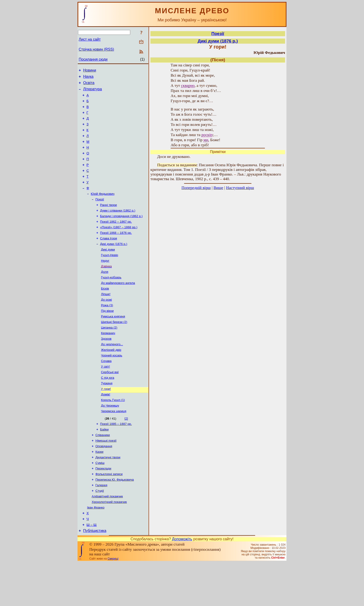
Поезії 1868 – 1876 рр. (116, 251)
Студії (100, 530)
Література (93, 92)
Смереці (113, 602)
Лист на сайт (90, 39)
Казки (99, 488)
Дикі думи (108, 269)
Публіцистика (95, 574)
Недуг (105, 281)
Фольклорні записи (109, 512)
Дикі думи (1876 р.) (114, 263)
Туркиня (107, 414)
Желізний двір (111, 378)
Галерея (101, 524)
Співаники (103, 470)
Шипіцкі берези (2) (114, 348)
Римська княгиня (113, 342)
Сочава (106, 390)
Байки (104, 464)
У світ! (106, 396)
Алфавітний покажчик (107, 536)
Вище (218, 188)
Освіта (89, 85)
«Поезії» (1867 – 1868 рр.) (119, 245)
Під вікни (107, 336)
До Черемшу (110, 438)
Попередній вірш (196, 188)
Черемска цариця (114, 444)
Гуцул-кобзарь (111, 299)
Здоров (106, 366)
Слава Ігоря (109, 257)
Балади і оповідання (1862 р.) (121, 233)
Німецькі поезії (106, 476)
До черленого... (112, 372)
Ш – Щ (92, 567)
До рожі (106, 324)
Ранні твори (109, 221)
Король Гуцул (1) (113, 432)
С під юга (108, 408)
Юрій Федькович (103, 209)
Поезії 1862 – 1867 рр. (116, 239)
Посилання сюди (93, 59)
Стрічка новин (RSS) (96, 49)
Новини (90, 71)
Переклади (103, 506)
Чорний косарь (112, 384)
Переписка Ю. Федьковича (115, 518)
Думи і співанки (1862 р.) (118, 227)
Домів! (106, 426)
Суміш (100, 500)
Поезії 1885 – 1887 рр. (116, 458)
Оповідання (104, 482)
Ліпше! (106, 318)
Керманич (108, 360)
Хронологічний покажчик (109, 542)
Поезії (100, 215)
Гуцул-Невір (110, 275)
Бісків (105, 311)
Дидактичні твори (108, 494)
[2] (126, 452)
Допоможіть (182, 582)
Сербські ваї (110, 402)
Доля (105, 293)
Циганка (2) (109, 354)
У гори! (106, 420)
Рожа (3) (107, 330)
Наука (88, 78)
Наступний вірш (240, 188)
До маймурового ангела (118, 305)
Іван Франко (96, 548)
